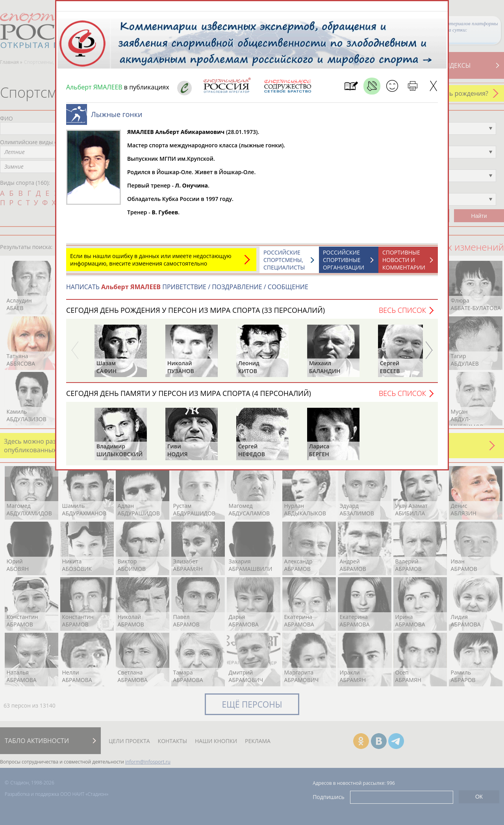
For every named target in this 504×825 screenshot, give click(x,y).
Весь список (402, 314)
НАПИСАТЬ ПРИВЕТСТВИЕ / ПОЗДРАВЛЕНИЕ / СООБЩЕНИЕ (187, 291)
